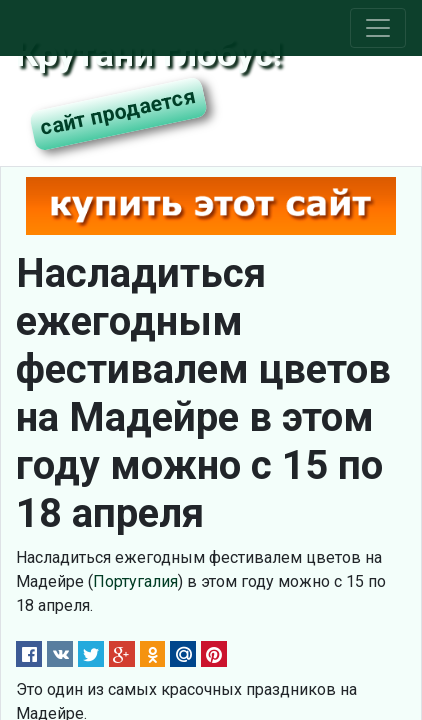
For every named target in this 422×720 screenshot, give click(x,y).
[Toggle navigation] (378, 28)
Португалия (135, 581)
